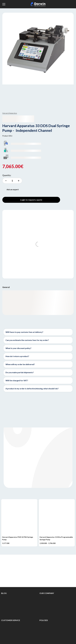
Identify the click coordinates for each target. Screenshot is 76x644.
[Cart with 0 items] (72, 4)
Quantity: (7, 175)
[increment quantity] (12, 181)
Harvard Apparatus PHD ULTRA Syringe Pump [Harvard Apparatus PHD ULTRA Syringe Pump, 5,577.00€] (18, 538)
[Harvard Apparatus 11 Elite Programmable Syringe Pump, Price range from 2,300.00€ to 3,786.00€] (57, 517)
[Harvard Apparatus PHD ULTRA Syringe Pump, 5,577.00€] (19, 517)
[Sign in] (66, 4)
